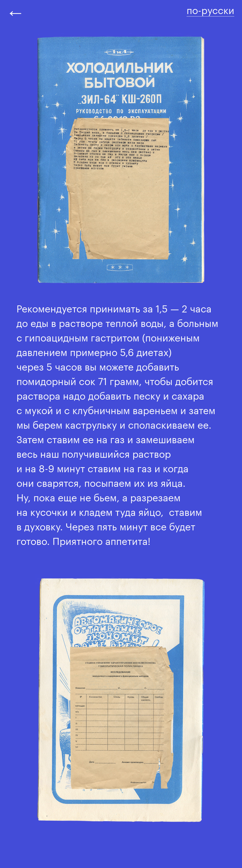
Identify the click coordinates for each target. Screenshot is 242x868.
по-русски (210, 9)
